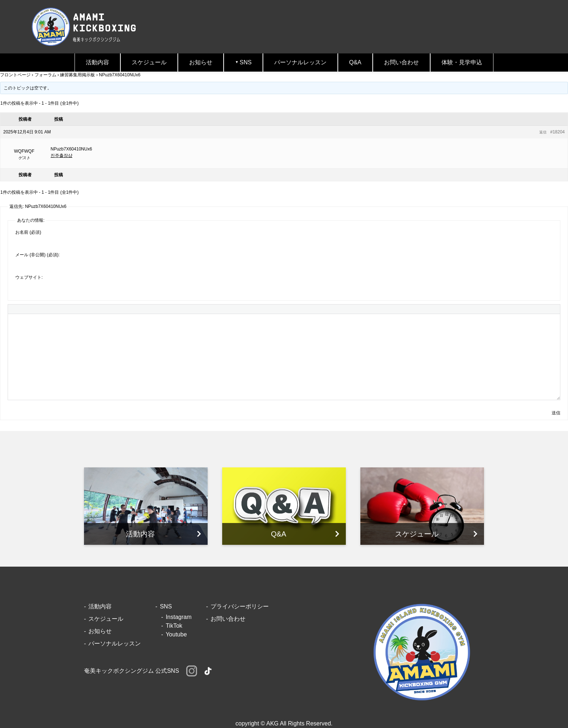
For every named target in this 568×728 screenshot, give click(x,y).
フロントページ (15, 75)
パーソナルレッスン (300, 62)
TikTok (174, 626)
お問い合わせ (401, 62)
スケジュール (149, 62)
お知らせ (201, 62)
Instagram (179, 617)
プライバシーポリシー (240, 606)
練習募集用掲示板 (77, 75)
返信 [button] (543, 132)
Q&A (355, 62)
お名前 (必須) (28, 232)
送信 (556, 413)
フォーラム (45, 75)
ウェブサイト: (29, 277)
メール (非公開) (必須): (37, 255)
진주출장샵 (61, 156)
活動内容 (97, 62)
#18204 (557, 132)
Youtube (176, 634)
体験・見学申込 (462, 62)
